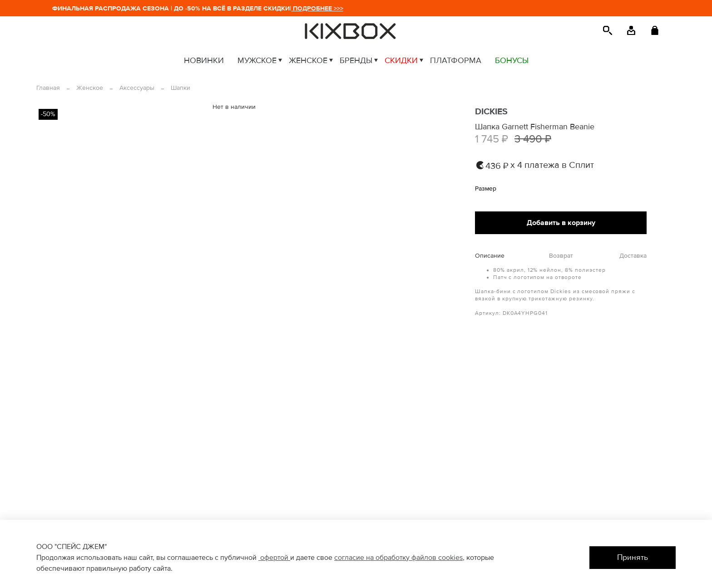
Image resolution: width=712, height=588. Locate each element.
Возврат (561, 256)
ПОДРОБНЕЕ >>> (321, 8)
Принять (633, 557)
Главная (48, 88)
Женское (90, 88)
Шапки (180, 88)
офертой (274, 558)
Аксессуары (137, 88)
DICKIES (491, 112)
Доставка (633, 256)
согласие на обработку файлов (386, 558)
